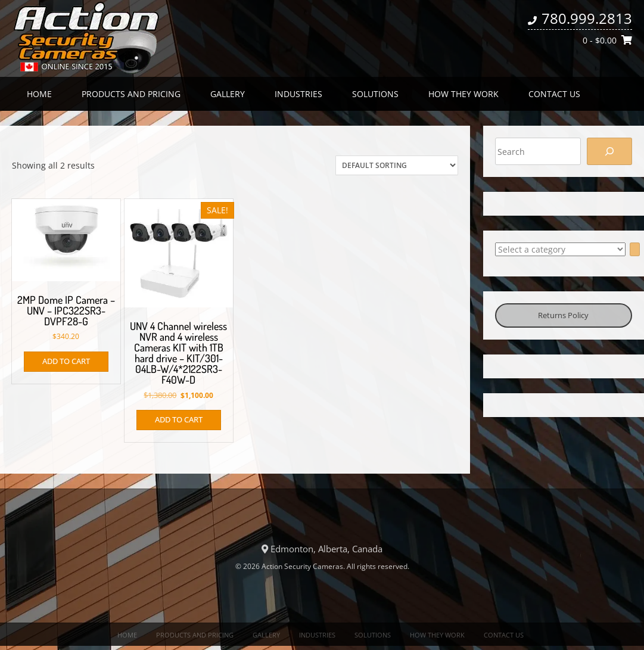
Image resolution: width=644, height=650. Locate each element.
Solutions (375, 94)
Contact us (554, 94)
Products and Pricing (131, 94)
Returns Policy (563, 315)
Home (39, 94)
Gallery (228, 94)
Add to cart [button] (66, 361)
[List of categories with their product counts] (560, 249)
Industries (298, 94)
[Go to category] (635, 249)
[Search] (609, 151)
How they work (463, 94)
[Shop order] (397, 165)
